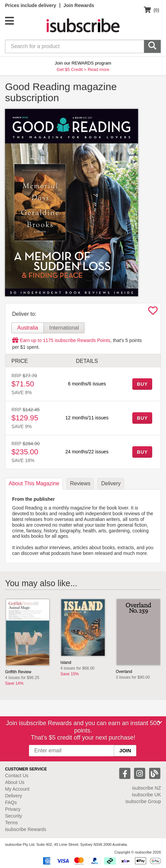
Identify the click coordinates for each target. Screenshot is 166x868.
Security (14, 816)
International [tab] (64, 328)
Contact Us (17, 776)
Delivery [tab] (111, 483)
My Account (17, 789)
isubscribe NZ (146, 788)
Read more (98, 69)
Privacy (13, 809)
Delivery (14, 796)
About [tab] (34, 483)
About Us (15, 782)
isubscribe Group (143, 801)
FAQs (11, 802)
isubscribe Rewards (26, 829)
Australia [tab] (28, 328)
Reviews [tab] (80, 483)
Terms (11, 823)
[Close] (160, 722)
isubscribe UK (146, 795)
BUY (142, 384)
